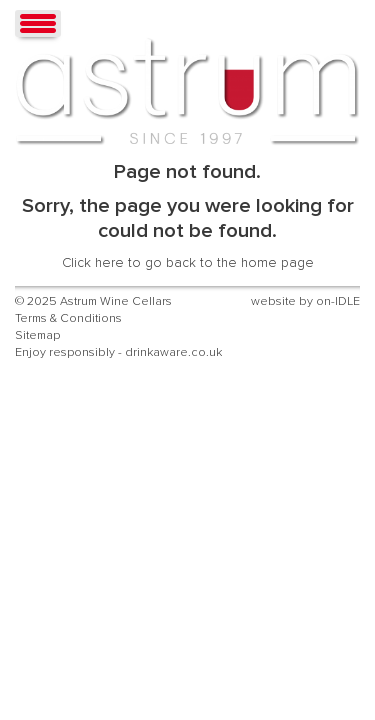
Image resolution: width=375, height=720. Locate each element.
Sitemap (37, 335)
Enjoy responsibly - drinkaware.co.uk (118, 352)
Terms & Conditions (68, 318)
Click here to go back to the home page (188, 263)
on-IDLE (338, 301)
